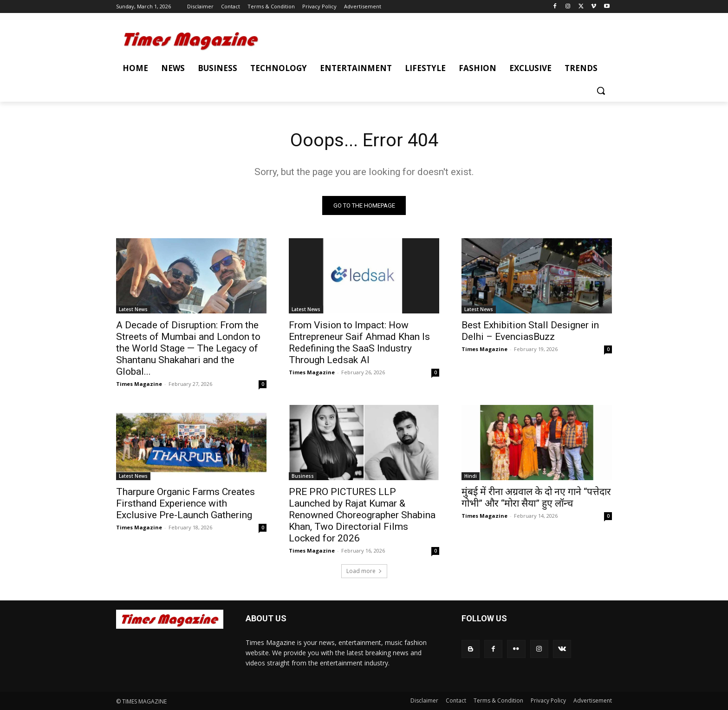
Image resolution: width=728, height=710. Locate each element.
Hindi (471, 476)
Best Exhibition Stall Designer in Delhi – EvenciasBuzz (530, 331)
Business (303, 476)
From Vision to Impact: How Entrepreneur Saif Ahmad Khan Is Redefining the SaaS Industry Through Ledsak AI (359, 342)
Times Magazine (139, 384)
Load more (364, 571)
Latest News (133, 309)
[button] (601, 91)
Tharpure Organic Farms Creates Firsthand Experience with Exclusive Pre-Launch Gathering (185, 503)
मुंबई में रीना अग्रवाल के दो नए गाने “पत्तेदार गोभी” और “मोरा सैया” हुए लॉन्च (536, 498)
